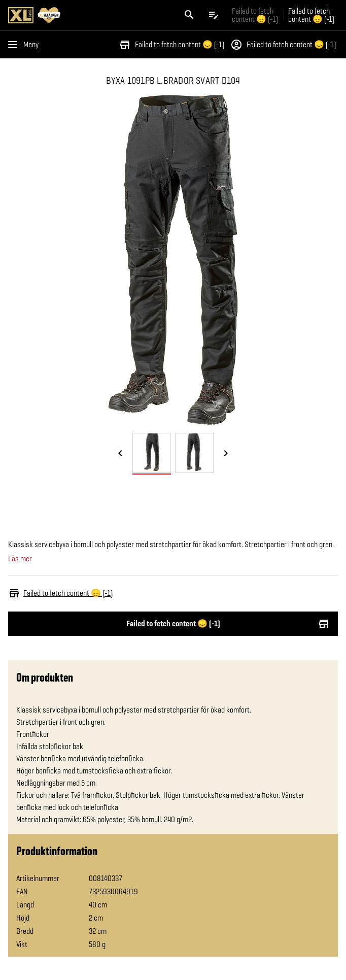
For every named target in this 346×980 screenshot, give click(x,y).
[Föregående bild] (120, 454)
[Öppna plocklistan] (214, 15)
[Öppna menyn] (25, 45)
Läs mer (20, 559)
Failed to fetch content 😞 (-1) (171, 45)
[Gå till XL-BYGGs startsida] (89, 15)
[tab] (152, 453)
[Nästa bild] (226, 454)
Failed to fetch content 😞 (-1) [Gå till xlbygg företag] (255, 15)
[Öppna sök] (189, 15)
